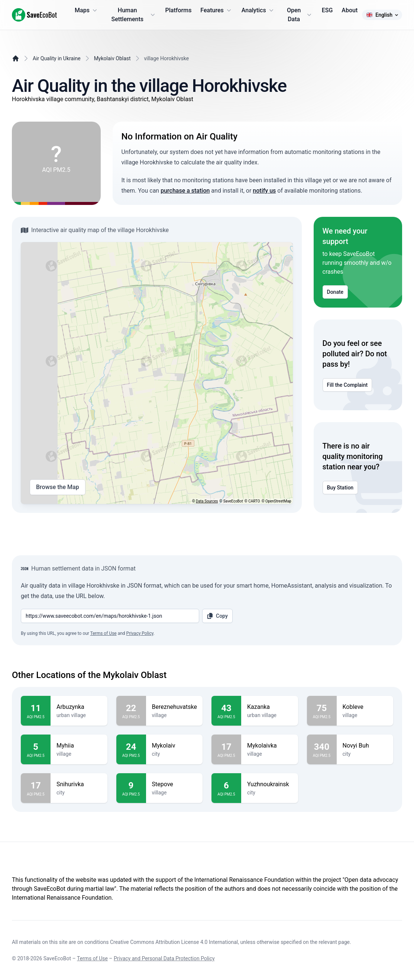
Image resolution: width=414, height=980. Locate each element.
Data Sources (207, 501)
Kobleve (365, 707)
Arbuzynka (79, 707)
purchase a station (185, 191)
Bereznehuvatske (174, 707)
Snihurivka (79, 784)
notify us (264, 191)
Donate (335, 292)
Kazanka (270, 707)
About (350, 10)
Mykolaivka (270, 746)
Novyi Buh (365, 746)
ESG (327, 10)
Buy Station (340, 488)
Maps (87, 10)
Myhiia (79, 746)
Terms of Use (103, 633)
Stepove (174, 784)
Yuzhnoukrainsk (270, 784)
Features (216, 10)
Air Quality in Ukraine (57, 58)
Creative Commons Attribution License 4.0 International (174, 942)
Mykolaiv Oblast (112, 58)
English (382, 15)
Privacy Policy (140, 633)
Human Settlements (134, 15)
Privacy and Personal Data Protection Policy (164, 958)
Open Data (300, 15)
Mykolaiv (174, 746)
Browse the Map (58, 487)
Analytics (258, 10)
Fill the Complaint (347, 385)
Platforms (179, 10)
